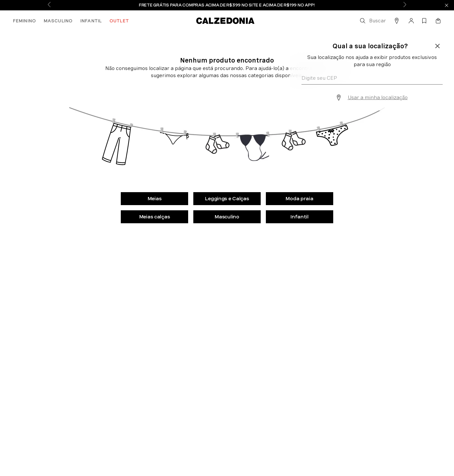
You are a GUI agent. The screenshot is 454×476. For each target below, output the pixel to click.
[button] (372, 21)
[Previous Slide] (49, 5)
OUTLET (119, 21)
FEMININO (24, 21)
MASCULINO (58, 21)
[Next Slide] (405, 5)
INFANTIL (91, 21)
